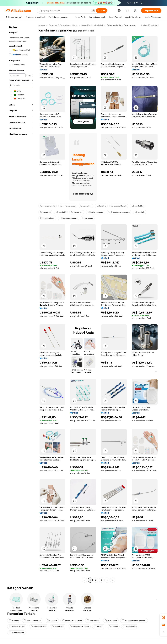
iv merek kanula (68, 206)
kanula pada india (17, 627)
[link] (163, 618)
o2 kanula (88, 218)
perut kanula (58, 627)
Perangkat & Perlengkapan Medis (63, 25)
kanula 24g (77, 212)
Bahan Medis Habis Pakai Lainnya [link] (121, 25)
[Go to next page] (112, 580)
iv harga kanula (48, 206)
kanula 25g (137, 206)
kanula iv (140, 212)
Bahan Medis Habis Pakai (92, 25)
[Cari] (102, 11)
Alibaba (42, 25)
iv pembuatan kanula (79, 627)
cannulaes (86, 206)
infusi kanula (93, 620)
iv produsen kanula (68, 218)
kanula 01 (61, 212)
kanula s (101, 206)
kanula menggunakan (72, 620)
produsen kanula (39, 627)
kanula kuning (130, 627)
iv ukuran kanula (95, 212)
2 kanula (99, 627)
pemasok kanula (119, 206)
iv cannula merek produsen (134, 620)
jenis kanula (111, 620)
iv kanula (14, 620)
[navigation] (21, 303)
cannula (113, 627)
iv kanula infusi (47, 218)
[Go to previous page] (85, 580)
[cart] (128, 11)
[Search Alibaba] (65, 11)
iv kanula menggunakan (119, 212)
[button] (93, 11)
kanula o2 (45, 212)
